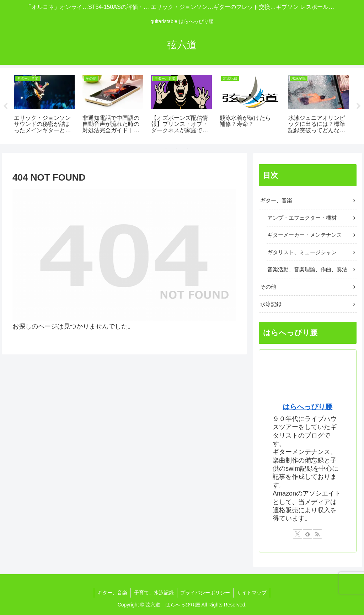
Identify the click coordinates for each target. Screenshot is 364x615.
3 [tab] (187, 149)
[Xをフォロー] (298, 534)
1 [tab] (166, 149)
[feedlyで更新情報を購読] (307, 534)
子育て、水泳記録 (154, 593)
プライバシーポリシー (206, 593)
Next (359, 106)
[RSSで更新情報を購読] (317, 534)
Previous (5, 106)
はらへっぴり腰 (307, 407)
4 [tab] (198, 149)
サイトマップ (253, 593)
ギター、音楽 (111, 593)
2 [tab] (177, 149)
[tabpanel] (44, 105)
